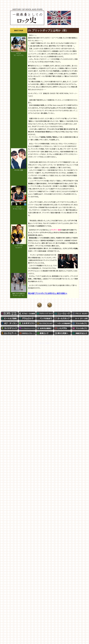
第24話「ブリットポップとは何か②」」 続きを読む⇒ (48, 293)
